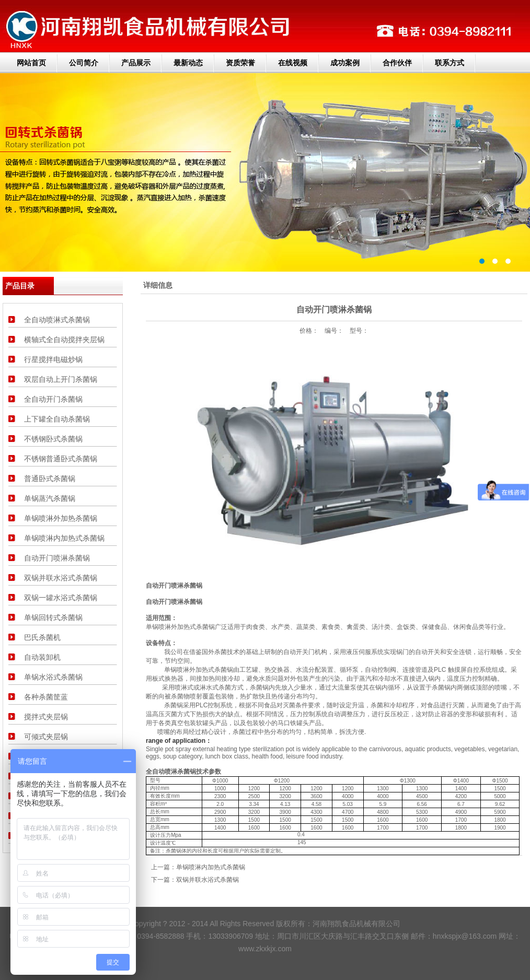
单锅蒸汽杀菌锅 (50, 498)
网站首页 (31, 63)
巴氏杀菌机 (42, 637)
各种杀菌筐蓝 (46, 697)
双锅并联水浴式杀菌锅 (61, 578)
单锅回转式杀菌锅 (53, 617)
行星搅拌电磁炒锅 (53, 359)
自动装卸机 (42, 657)
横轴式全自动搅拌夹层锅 (64, 340)
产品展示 (136, 63)
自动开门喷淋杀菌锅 (57, 558)
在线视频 (293, 63)
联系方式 (450, 63)
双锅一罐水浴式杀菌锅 (61, 598)
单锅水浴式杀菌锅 (53, 677)
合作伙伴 (397, 63)
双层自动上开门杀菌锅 (61, 379)
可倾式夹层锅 (46, 737)
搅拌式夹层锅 (46, 717)
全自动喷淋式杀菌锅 (57, 320)
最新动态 (188, 63)
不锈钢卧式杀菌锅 (53, 439)
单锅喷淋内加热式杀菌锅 (64, 538)
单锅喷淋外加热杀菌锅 (61, 518)
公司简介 (84, 63)
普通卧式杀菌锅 (50, 479)
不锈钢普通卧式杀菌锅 (61, 459)
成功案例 (345, 63)
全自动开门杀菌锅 (53, 399)
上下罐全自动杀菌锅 (57, 419)
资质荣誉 (240, 63)
